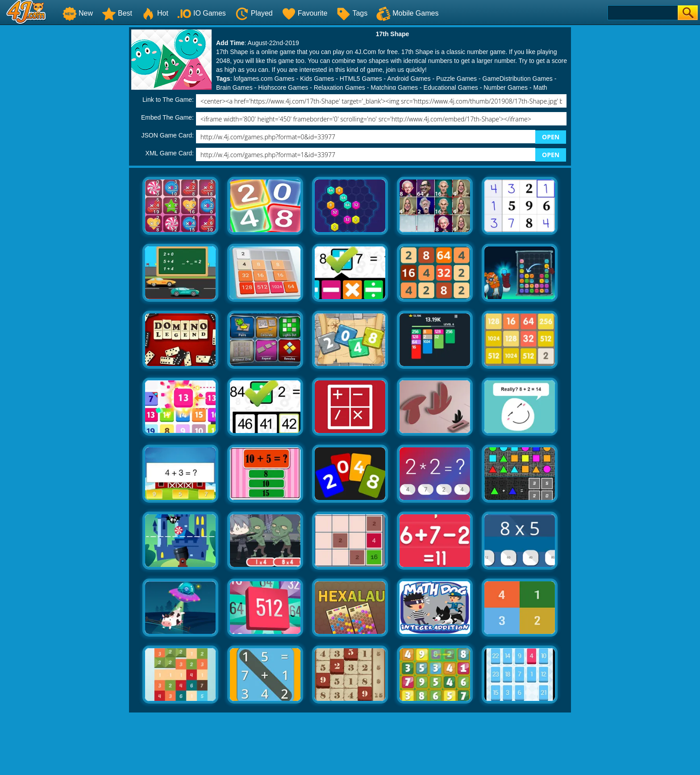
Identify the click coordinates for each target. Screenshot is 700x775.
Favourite (305, 13)
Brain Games (234, 87)
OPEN (551, 137)
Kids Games (317, 79)
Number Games (506, 87)
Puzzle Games (456, 79)
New (78, 13)
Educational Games (451, 87)
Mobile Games (407, 13)
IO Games (202, 13)
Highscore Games (283, 87)
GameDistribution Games (518, 79)
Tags (352, 13)
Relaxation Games (340, 87)
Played (254, 13)
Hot (155, 13)
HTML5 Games (361, 79)
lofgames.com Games (264, 79)
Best (117, 13)
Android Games (409, 79)
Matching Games (394, 87)
